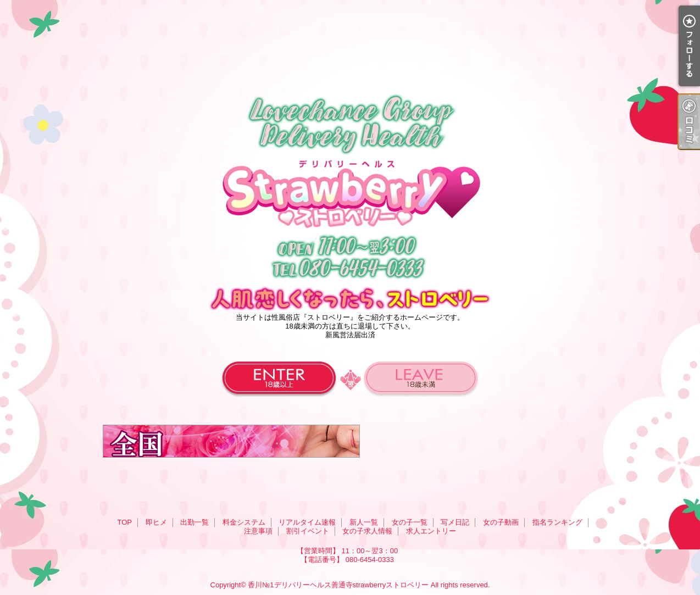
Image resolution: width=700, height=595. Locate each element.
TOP (124, 522)
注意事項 (258, 531)
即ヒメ (156, 522)
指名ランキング (557, 522)
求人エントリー (431, 531)
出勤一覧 (195, 522)
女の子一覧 (410, 522)
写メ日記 (455, 522)
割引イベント (308, 531)
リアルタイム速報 (307, 522)
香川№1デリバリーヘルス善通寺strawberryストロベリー (338, 585)
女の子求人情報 (367, 531)
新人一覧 (364, 522)
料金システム (244, 522)
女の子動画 (501, 522)
